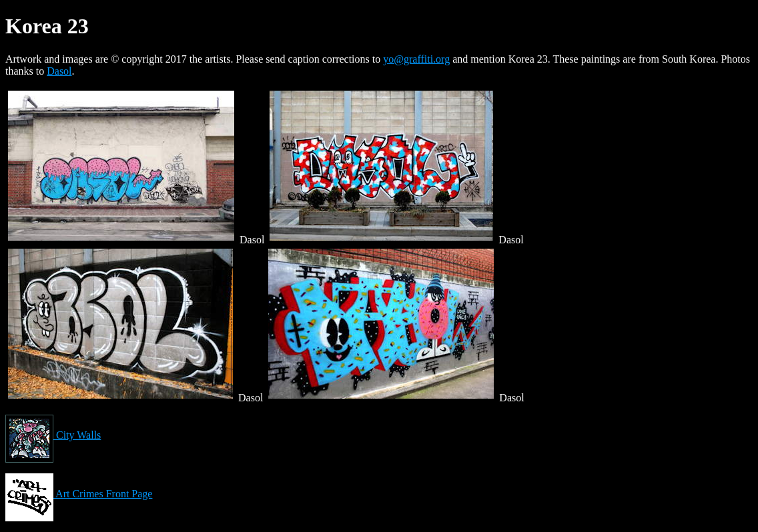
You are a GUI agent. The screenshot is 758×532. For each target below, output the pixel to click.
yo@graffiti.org (416, 59)
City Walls (53, 435)
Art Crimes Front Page (79, 494)
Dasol (59, 71)
